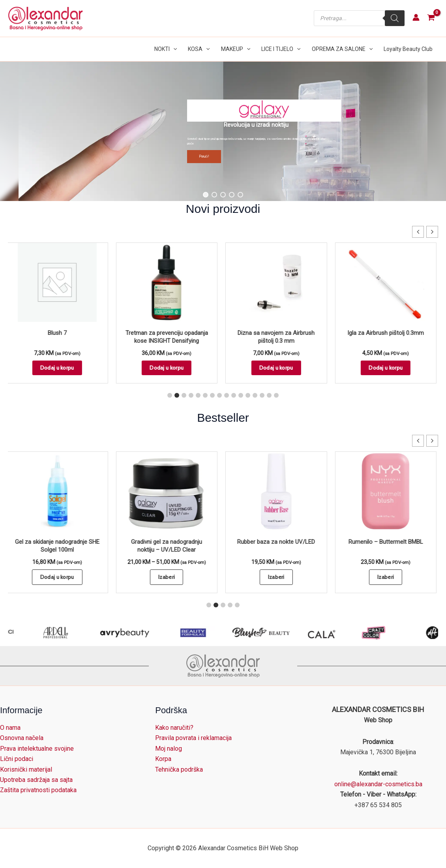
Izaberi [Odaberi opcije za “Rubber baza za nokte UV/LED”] (278, 577)
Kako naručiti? (174, 728)
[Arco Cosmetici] (61, 633)
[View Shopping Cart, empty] (431, 18)
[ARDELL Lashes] (129, 633)
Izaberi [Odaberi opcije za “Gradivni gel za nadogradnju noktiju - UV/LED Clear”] (168, 577)
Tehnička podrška (179, 769)
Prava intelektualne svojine (37, 749)
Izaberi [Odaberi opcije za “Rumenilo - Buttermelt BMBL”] (387, 577)
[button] (173, 49)
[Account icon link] (416, 17)
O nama (10, 728)
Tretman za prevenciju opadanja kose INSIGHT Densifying (168, 337)
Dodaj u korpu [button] (59, 368)
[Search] (395, 18)
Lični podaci (17, 759)
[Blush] (335, 633)
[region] (223, 131)
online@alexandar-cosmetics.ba (378, 784)
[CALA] (395, 633)
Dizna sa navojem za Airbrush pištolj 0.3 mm (278, 337)
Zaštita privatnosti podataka (38, 790)
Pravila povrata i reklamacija (193, 738)
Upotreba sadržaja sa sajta (36, 780)
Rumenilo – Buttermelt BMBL (387, 542)
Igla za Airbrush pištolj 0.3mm (387, 333)
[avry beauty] (198, 633)
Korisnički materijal (26, 769)
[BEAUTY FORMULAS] (266, 633)
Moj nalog (169, 749)
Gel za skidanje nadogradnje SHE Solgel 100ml (59, 546)
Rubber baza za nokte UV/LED (278, 542)
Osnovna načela (22, 738)
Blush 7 (59, 333)
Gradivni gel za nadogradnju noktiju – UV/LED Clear (168, 546)
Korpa (163, 759)
